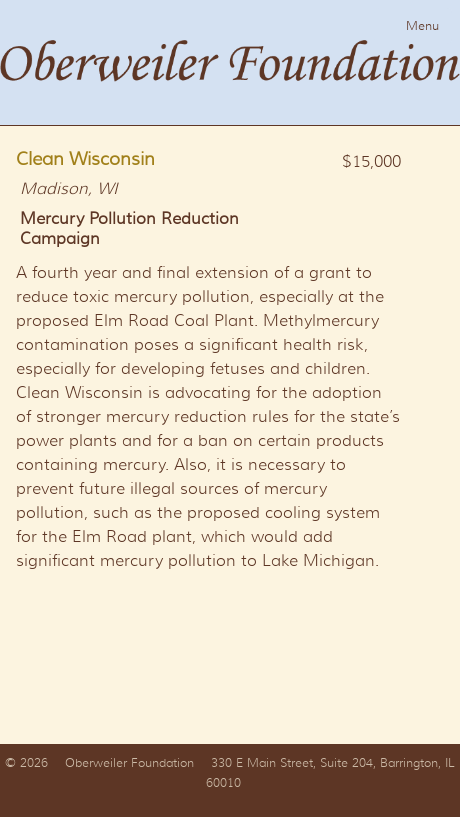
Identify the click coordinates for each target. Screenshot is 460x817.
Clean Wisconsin (85, 159)
